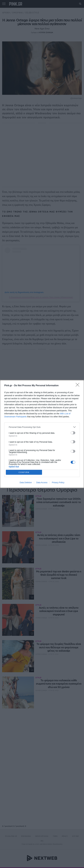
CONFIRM (24, 472)
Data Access (42, 482)
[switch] (73, 433)
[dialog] (42, 434)
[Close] (78, 386)
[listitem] (42, 427)
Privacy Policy (58, 482)
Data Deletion (26, 482)
